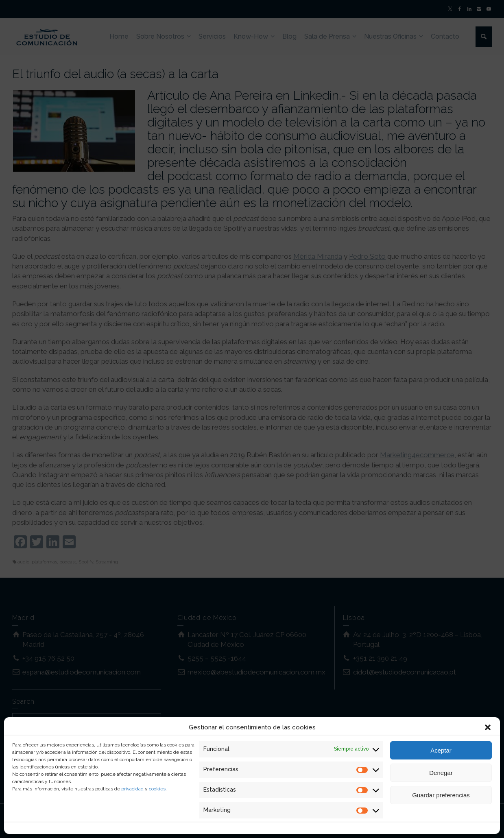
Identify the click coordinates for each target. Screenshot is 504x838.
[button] (488, 727)
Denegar (441, 773)
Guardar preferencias (441, 795)
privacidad (132, 789)
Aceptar (441, 750)
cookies (157, 789)
